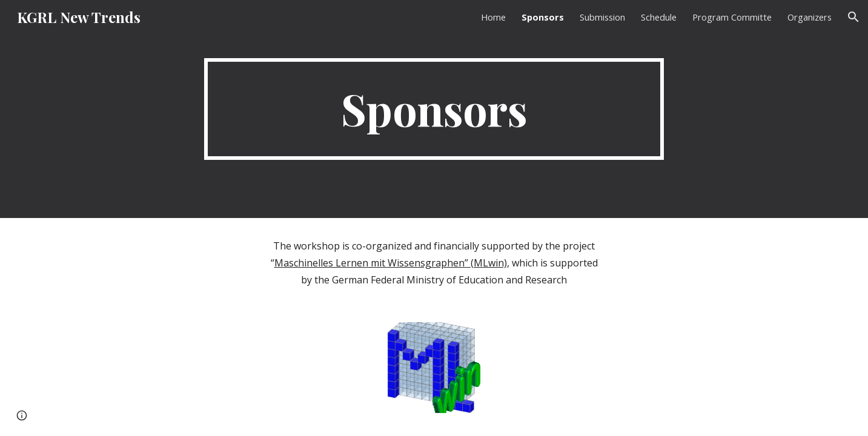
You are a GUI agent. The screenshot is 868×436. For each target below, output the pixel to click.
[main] (434, 109)
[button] (853, 17)
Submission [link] (602, 17)
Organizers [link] (810, 17)
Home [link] (493, 17)
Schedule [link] (659, 17)
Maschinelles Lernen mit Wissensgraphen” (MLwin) (391, 263)
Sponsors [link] (543, 17)
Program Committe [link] (732, 17)
